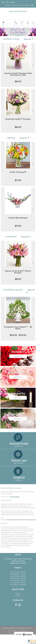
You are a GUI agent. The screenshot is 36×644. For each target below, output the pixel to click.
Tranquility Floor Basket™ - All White (18, 328)
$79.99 (18, 226)
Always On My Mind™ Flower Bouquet (18, 272)
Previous (3, 65)
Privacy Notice (23, 631)
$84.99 (18, 81)
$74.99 (18, 180)
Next (33, 65)
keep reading (15, 497)
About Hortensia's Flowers (11, 488)
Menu (3, 25)
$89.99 (18, 279)
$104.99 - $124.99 (18, 335)
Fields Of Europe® (18, 172)
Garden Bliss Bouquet (18, 218)
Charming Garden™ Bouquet (18, 119)
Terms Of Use (13, 631)
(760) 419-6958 (10, 2)
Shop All (27, 39)
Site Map (25, 633)
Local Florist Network (14, 633)
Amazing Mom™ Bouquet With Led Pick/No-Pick (18, 74)
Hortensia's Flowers (18, 11)
